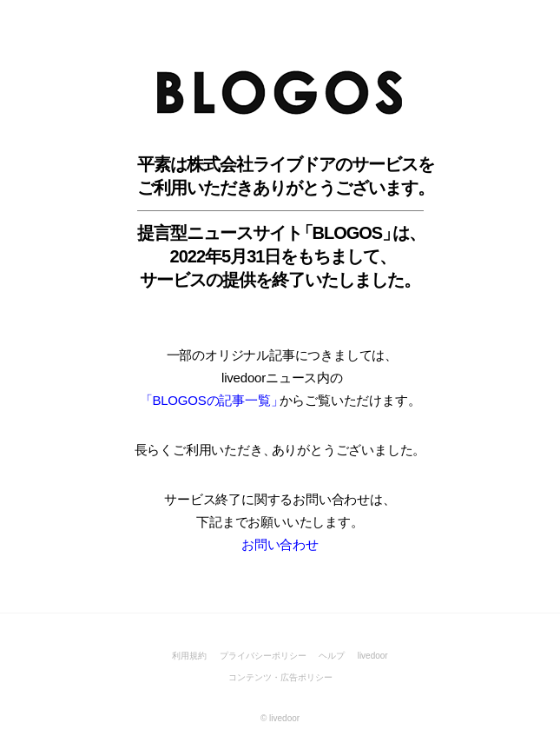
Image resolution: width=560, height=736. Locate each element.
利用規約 (189, 656)
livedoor (373, 656)
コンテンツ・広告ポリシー (280, 677)
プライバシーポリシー (263, 656)
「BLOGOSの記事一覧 (210, 400)
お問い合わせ (280, 544)
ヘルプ (332, 656)
